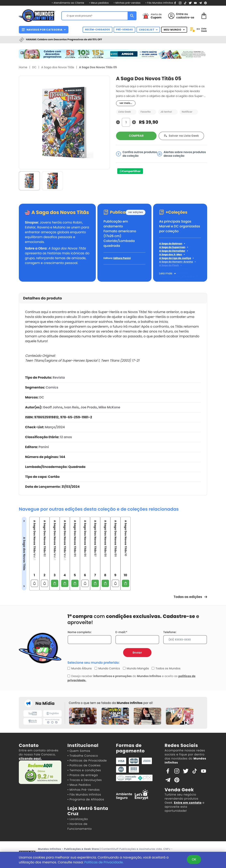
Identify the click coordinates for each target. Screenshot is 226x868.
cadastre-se (185, 17)
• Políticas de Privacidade (87, 760)
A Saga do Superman (172, 247)
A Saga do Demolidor (172, 251)
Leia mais (166, 273)
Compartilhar (131, 171)
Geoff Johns (53, 407)
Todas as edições (190, 597)
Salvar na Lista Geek (184, 136)
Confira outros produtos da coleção (136, 154)
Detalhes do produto (43, 298)
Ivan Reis (72, 407)
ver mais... (126, 103)
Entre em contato (188, 803)
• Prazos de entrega (83, 775)
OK (194, 859)
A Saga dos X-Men (171, 255)
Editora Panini (122, 258)
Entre (180, 14)
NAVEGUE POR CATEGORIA (44, 30)
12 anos (66, 437)
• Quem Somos (79, 751)
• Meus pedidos (99, 3)
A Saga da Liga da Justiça (175, 258)
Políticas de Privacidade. (104, 862)
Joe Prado (89, 407)
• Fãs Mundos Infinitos (159, 3)
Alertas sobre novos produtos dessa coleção (182, 154)
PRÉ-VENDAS (124, 30)
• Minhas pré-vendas (127, 3)
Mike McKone (109, 407)
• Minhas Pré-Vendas (84, 790)
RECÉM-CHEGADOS (98, 30)
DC (34, 67)
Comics (52, 387)
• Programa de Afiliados (86, 799)
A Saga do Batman (171, 244)
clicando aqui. (30, 758)
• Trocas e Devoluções (85, 780)
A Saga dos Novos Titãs (58, 67)
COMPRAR (136, 136)
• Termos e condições (84, 770)
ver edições (136, 212)
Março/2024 (55, 427)
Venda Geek (179, 790)
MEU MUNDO (174, 30)
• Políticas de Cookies (84, 765)
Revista (59, 378)
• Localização (78, 819)
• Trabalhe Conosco (83, 756)
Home (23, 67)
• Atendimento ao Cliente (68, 3)
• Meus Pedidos (79, 785)
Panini (44, 447)
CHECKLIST (148, 30)
